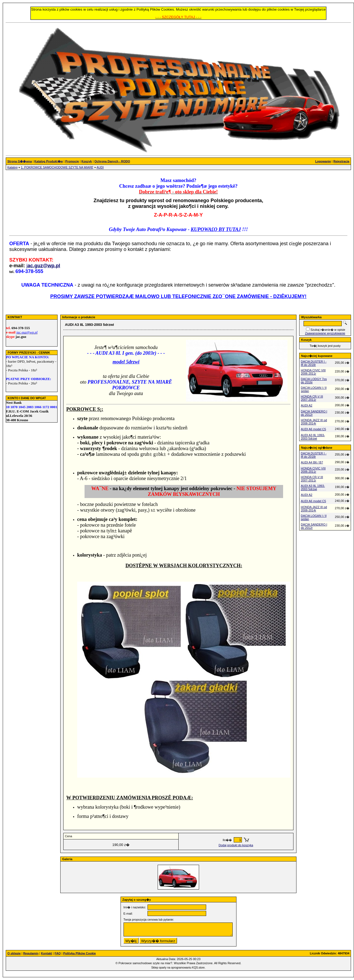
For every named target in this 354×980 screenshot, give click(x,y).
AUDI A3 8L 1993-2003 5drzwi (313, 437)
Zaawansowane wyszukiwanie (325, 333)
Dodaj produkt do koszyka (236, 845)
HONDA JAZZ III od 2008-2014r (314, 422)
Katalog (12, 167)
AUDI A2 (307, 405)
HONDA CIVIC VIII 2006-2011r (313, 372)
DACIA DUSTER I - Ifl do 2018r (314, 363)
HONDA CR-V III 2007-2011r (312, 398)
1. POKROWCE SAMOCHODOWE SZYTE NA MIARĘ (57, 167)
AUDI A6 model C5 (313, 429)
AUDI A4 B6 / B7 (312, 462)
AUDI (100, 167)
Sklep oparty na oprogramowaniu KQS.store (178, 968)
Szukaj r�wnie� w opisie (328, 330)
